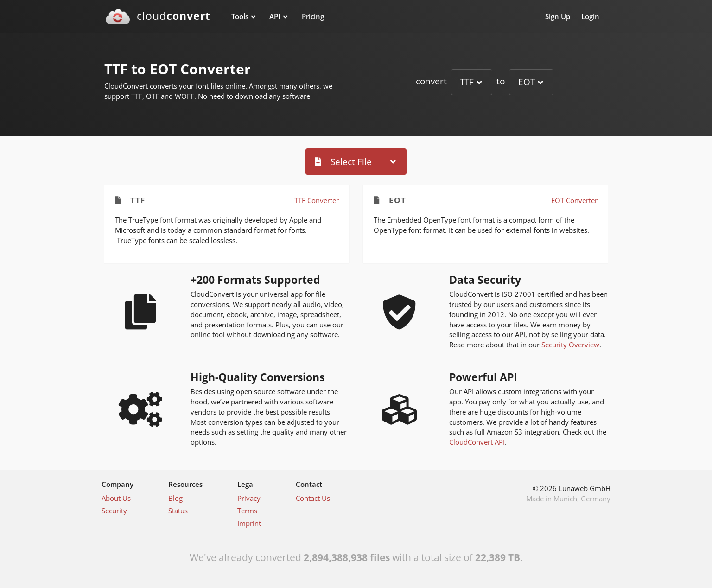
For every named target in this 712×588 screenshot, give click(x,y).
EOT (527, 82)
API (275, 16)
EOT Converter (574, 200)
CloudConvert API (477, 442)
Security (114, 511)
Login (590, 16)
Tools (240, 16)
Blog (175, 498)
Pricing (313, 16)
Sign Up (558, 16)
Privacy (249, 498)
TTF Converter (317, 200)
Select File (343, 162)
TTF (467, 82)
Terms (247, 511)
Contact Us (313, 498)
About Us (116, 498)
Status (178, 511)
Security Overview (570, 345)
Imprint (249, 523)
